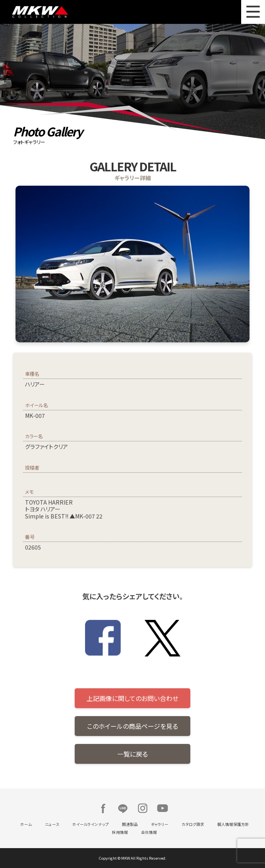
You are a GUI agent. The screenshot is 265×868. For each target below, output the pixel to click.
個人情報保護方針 (233, 824)
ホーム (26, 824)
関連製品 (130, 824)
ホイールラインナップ (91, 824)
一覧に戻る (132, 754)
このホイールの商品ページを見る (132, 726)
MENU (253, 12)
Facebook (103, 808)
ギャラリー (160, 824)
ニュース (52, 824)
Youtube (162, 808)
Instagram (143, 808)
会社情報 (149, 832)
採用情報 (120, 832)
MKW (70, 12)
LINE (123, 808)
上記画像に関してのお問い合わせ (132, 698)
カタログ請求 (193, 824)
